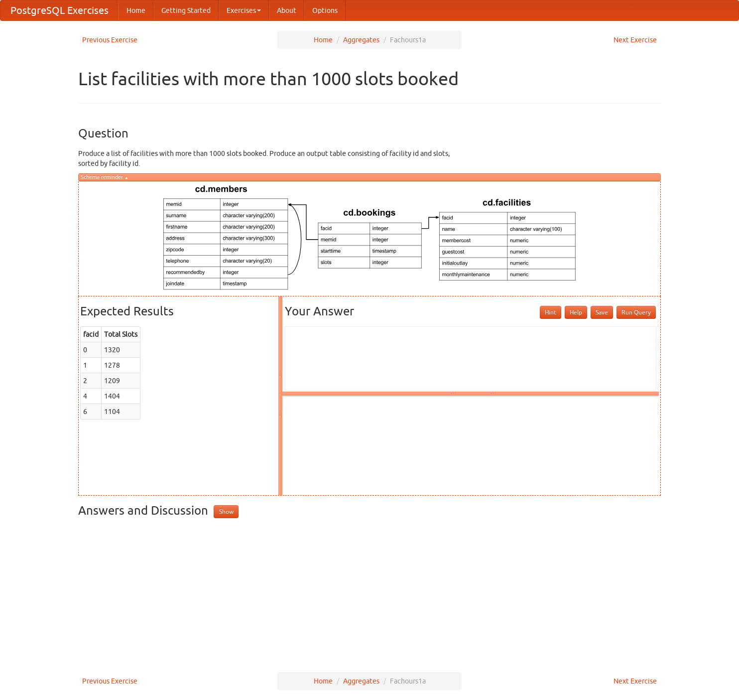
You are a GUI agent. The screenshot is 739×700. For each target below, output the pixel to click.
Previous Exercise (110, 40)
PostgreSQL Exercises (60, 10)
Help (576, 312)
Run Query (636, 312)
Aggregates (361, 40)
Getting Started (186, 10)
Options (325, 10)
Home (136, 10)
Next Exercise (635, 40)
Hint (551, 312)
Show (226, 511)
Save (602, 312)
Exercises (244, 10)
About (287, 10)
